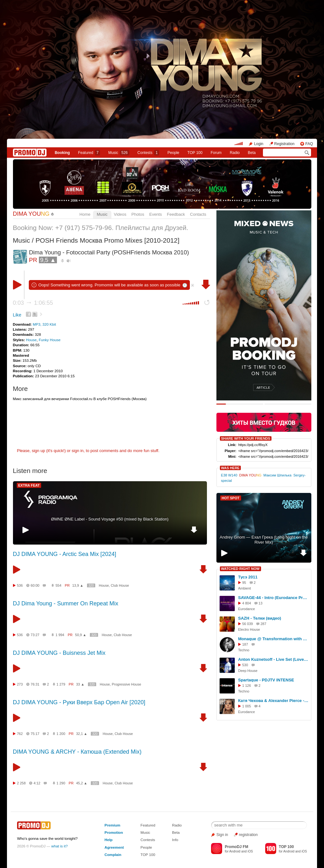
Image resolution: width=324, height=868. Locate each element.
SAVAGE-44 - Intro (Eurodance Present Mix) (274, 598)
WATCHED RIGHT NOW (240, 569)
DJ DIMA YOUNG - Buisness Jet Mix (59, 653)
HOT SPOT (231, 498)
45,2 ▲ (81, 783)
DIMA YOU (31, 214)
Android (235, 851)
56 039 (248, 624)
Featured (89, 153)
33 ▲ (80, 684)
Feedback (176, 214)
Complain (113, 855)
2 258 (22, 783)
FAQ (309, 144)
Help (108, 840)
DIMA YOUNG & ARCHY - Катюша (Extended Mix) (77, 752)
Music (119, 153)
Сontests (148, 153)
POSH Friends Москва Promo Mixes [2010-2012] (107, 240)
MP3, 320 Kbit (44, 324)
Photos (138, 214)
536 (20, 585)
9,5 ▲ (48, 260)
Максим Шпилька (277, 475)
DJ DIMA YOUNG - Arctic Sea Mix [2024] (65, 554)
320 (91, 586)
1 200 (61, 734)
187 (245, 644)
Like (17, 315)
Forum (216, 153)
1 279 (61, 684)
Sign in (222, 835)
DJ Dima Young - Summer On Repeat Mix (66, 603)
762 (20, 734)
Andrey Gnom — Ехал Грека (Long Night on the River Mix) (264, 540)
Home (85, 214)
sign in (78, 451)
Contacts (198, 214)
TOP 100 (195, 153)
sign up (38, 451)
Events (156, 214)
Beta (252, 153)
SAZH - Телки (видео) (260, 618)
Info (175, 840)
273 (20, 684)
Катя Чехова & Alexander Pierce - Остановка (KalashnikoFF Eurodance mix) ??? (274, 701)
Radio (235, 153)
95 (244, 583)
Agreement (114, 847)
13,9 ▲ (78, 585)
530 (245, 665)
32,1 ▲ (81, 734)
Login (259, 144)
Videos (120, 214)
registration (248, 835)
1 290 (61, 783)
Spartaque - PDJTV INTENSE (266, 680)
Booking (62, 153)
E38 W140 (229, 475)
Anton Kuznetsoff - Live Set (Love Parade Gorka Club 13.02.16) (274, 659)
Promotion (114, 832)
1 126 (247, 686)
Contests (148, 840)
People (173, 153)
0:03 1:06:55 (33, 303)
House (31, 340)
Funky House (50, 340)
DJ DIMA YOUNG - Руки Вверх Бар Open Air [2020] (79, 702)
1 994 (60, 635)
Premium (112, 825)
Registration (284, 144)
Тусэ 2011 (248, 577)
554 (58, 585)
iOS (250, 851)
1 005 (247, 706)
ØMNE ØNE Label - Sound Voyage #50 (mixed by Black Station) (110, 519)
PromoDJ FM (236, 847)
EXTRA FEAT (29, 485)
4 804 (247, 603)
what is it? (59, 846)
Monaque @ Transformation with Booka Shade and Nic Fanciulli (274, 639)
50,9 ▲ (81, 635)
